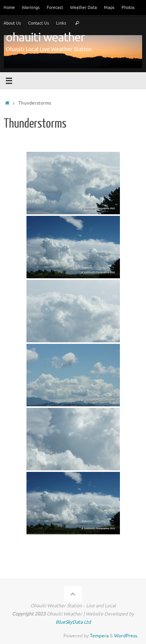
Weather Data (84, 7)
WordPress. (126, 636)
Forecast (55, 7)
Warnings (31, 7)
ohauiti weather (45, 38)
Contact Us (39, 23)
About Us (12, 23)
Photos (128, 7)
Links (61, 23)
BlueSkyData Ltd (73, 622)
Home (9, 7)
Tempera (99, 636)
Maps (109, 7)
